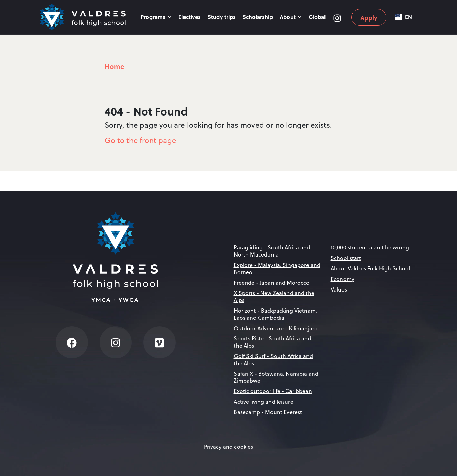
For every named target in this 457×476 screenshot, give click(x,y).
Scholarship (258, 17)
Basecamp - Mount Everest (268, 412)
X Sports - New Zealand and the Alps (274, 296)
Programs (156, 17)
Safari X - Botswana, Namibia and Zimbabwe (276, 377)
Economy (342, 279)
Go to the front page (140, 140)
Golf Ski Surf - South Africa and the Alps (273, 360)
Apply (369, 18)
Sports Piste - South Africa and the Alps (273, 342)
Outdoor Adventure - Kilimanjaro (276, 328)
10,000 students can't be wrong (370, 247)
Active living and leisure (263, 402)
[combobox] (403, 17)
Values (339, 289)
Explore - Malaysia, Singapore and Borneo (277, 269)
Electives (190, 17)
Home (115, 66)
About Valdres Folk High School (370, 268)
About (291, 17)
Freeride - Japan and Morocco (272, 283)
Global (317, 17)
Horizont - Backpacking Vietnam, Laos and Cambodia (275, 314)
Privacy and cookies (228, 447)
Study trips (222, 17)
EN (403, 17)
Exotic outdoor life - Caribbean (273, 391)
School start (346, 258)
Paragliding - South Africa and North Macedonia (272, 251)
